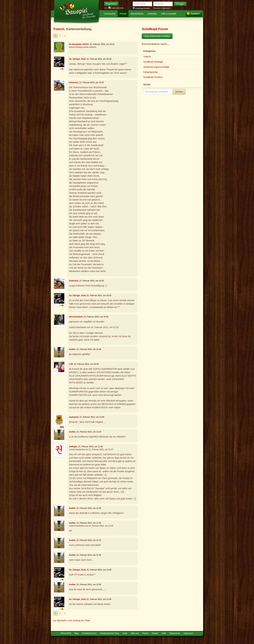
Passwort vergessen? (162, 8)
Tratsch (59, 29)
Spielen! (195, 14)
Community (110, 14)
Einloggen (180, 4)
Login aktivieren (116, 8)
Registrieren (111, 4)
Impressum (188, 633)
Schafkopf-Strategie (153, 62)
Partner (155, 633)
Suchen (179, 92)
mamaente (74, 417)
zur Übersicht (60, 620)
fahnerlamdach (76, 317)
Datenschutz (175, 633)
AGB (164, 633)
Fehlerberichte (150, 72)
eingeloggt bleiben (141, 8)
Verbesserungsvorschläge (156, 67)
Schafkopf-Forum (155, 29)
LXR (71, 364)
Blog (77, 633)
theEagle (73, 447)
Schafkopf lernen (89, 633)
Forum (123, 14)
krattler (72, 349)
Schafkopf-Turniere (153, 77)
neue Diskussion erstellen (157, 36)
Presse (145, 633)
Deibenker (74, 83)
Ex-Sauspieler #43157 (79, 44)
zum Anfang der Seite (79, 620)
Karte (125, 633)
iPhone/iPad (66, 633)
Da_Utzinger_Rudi (77, 59)
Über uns (135, 633)
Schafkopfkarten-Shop (110, 633)
